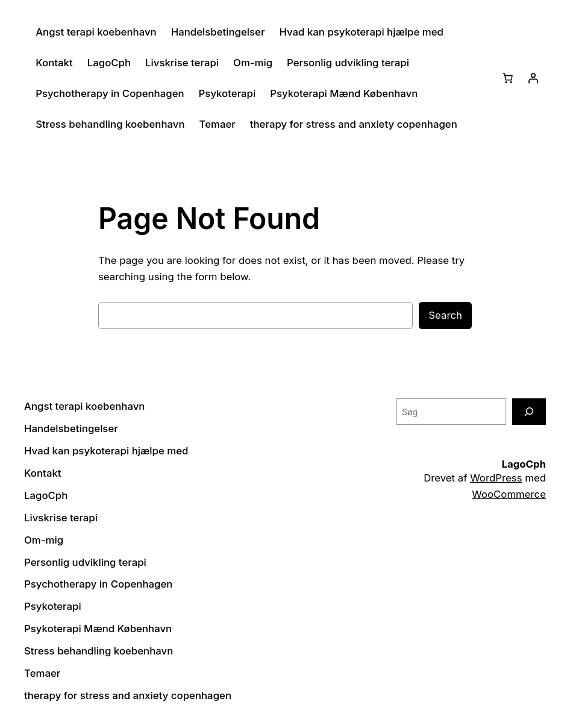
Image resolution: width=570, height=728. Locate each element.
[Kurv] (508, 78)
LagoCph (109, 63)
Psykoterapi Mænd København (344, 93)
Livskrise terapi (182, 63)
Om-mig (253, 63)
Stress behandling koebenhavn (110, 124)
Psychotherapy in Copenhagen (110, 93)
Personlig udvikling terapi (348, 63)
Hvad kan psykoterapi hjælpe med (361, 32)
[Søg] (529, 411)
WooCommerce (509, 494)
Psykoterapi (227, 93)
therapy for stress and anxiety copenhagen (354, 124)
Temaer (218, 124)
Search (445, 315)
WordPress (496, 478)
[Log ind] (533, 78)
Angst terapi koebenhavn (96, 32)
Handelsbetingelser (218, 32)
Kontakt (54, 63)
